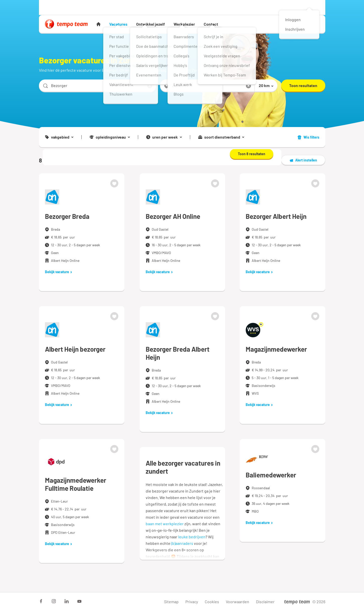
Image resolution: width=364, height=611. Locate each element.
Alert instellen (303, 160)
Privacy (192, 602)
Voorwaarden (238, 602)
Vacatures (118, 24)
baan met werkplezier (165, 524)
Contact (211, 24)
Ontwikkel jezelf (150, 24)
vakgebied (59, 137)
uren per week (164, 137)
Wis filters (308, 137)
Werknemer (54, 7)
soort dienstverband (221, 137)
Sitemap (171, 602)
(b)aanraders (182, 543)
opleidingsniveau (110, 137)
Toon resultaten (303, 85)
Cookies (212, 602)
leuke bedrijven (192, 537)
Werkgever (80, 7)
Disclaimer (265, 602)
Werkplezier (184, 24)
